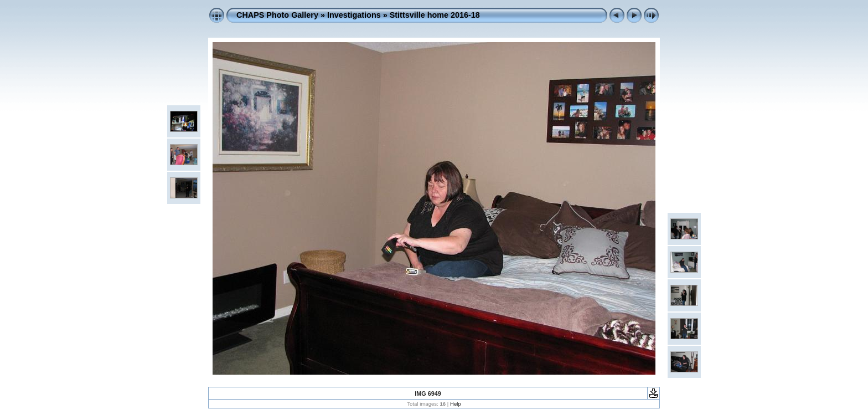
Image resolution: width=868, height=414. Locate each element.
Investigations (354, 15)
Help (456, 404)
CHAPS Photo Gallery (277, 15)
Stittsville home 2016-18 (435, 15)
